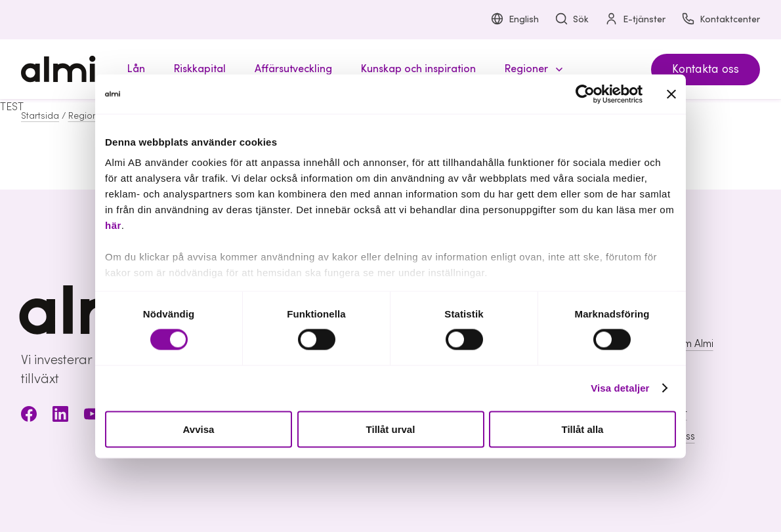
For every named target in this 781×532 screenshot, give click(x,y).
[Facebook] (29, 416)
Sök (572, 20)
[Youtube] (92, 416)
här (113, 225)
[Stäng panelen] (671, 94)
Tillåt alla (583, 429)
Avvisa (199, 429)
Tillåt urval (391, 429)
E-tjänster (635, 20)
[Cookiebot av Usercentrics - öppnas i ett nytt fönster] (585, 94)
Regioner (87, 116)
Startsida (40, 116)
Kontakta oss (706, 69)
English (515, 20)
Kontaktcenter (721, 20)
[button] (532, 69)
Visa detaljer (620, 388)
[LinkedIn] (60, 416)
